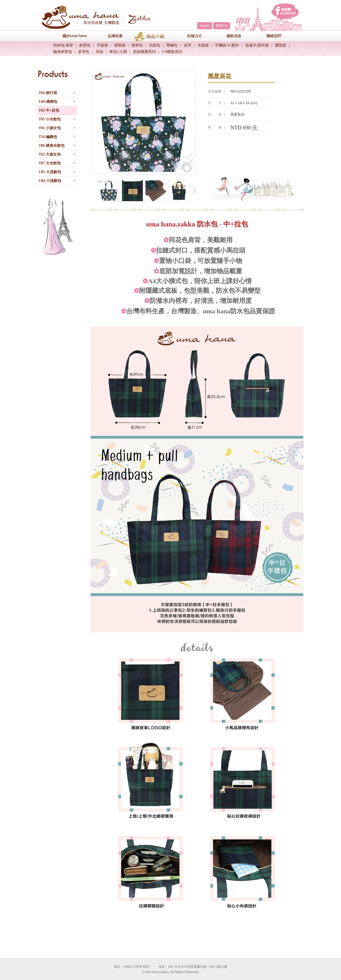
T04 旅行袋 (48, 93)
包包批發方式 (190, 36)
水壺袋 (203, 45)
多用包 (84, 52)
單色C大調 (118, 52)
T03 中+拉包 (49, 110)
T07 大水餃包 (50, 163)
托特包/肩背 (63, 45)
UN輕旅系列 (172, 52)
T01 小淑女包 (50, 128)
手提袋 (102, 45)
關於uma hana (71, 36)
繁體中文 (222, 26)
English (205, 26)
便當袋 (120, 45)
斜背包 (85, 45)
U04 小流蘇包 (50, 181)
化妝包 (155, 45)
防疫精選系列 (144, 52)
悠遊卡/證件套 (257, 45)
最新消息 (230, 36)
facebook (285, 13)
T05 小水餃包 (50, 119)
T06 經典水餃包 (52, 146)
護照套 (281, 45)
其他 (99, 52)
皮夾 (188, 45)
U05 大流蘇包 (50, 172)
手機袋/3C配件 (227, 45)
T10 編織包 (48, 137)
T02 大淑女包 (50, 154)
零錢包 (172, 45)
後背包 (137, 45)
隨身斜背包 (63, 52)
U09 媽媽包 (48, 102)
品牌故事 (111, 36)
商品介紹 (151, 36)
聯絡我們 (270, 36)
